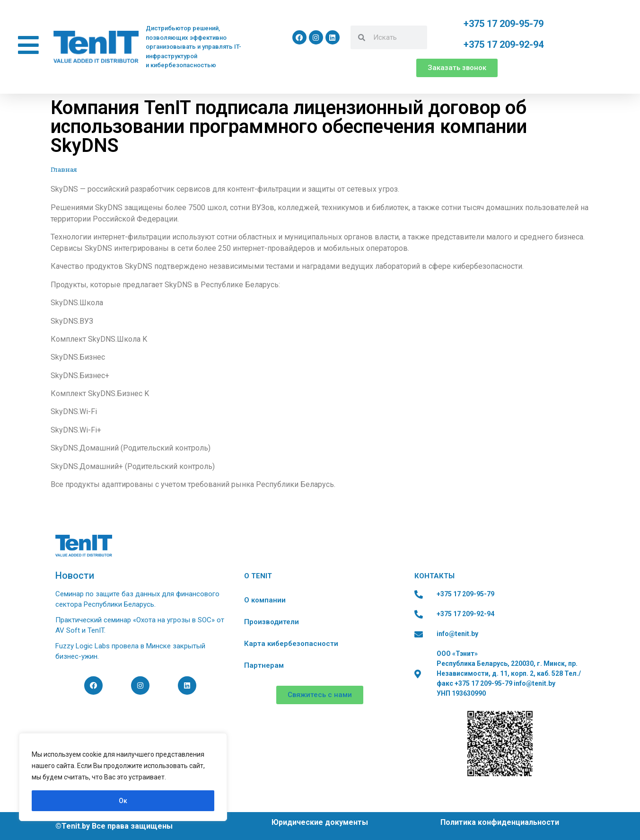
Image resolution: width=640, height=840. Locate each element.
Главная (64, 169)
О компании (265, 600)
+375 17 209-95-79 (504, 24)
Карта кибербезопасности (291, 644)
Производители (272, 622)
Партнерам (264, 665)
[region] (123, 777)
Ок (123, 801)
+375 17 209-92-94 (504, 44)
